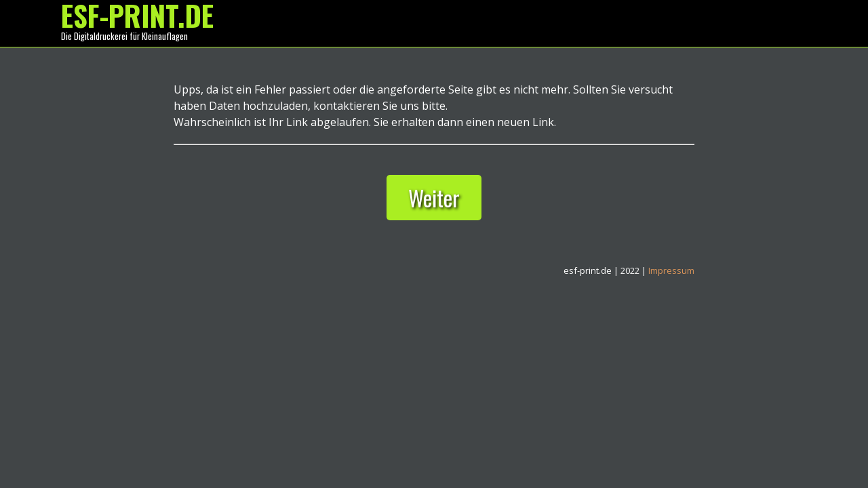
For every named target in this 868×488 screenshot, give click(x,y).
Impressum (671, 270)
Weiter (434, 198)
